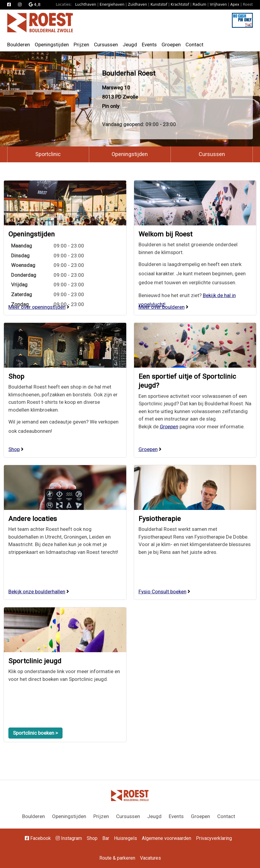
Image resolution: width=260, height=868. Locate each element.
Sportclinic (48, 154)
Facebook (38, 838)
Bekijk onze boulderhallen (37, 592)
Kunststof (159, 4)
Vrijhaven (218, 4)
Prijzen (81, 45)
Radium (200, 4)
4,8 (35, 4)
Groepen (171, 45)
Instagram (69, 838)
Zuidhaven (137, 4)
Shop (16, 376)
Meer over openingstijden (37, 307)
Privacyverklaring (214, 838)
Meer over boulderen (162, 307)
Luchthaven (86, 4)
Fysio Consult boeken (162, 592)
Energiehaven (112, 4)
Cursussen (106, 45)
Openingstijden (52, 45)
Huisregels (126, 838)
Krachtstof (180, 4)
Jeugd (130, 45)
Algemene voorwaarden (167, 838)
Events (149, 45)
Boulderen (19, 45)
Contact (194, 45)
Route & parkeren (117, 858)
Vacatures (150, 858)
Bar (106, 838)
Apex (235, 4)
